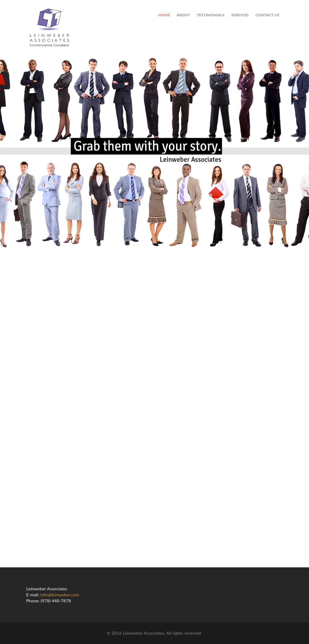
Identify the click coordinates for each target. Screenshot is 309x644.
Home (164, 15)
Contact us (268, 15)
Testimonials (211, 15)
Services (240, 15)
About (183, 15)
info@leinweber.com (60, 595)
